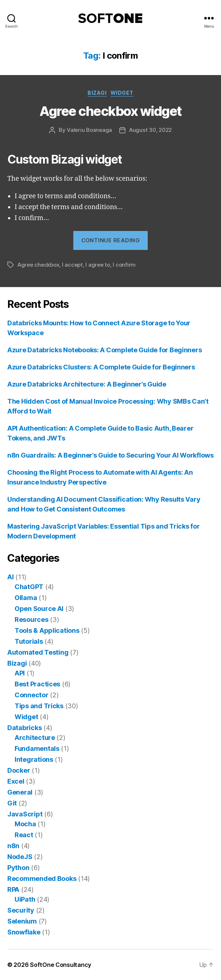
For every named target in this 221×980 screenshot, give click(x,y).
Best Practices (37, 684)
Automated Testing (38, 652)
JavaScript (25, 814)
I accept (72, 265)
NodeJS (20, 857)
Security (21, 910)
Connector (32, 695)
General (20, 792)
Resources (32, 620)
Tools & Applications (47, 630)
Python (18, 868)
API (20, 673)
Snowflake (24, 932)
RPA (13, 889)
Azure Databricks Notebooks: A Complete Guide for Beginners (104, 350)
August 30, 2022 (150, 130)
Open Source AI (39, 609)
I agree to (98, 265)
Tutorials (29, 641)
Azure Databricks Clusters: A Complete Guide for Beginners (101, 367)
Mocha (25, 824)
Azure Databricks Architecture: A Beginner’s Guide (87, 384)
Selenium (22, 921)
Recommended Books (42, 879)
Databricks (24, 728)
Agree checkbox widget (110, 111)
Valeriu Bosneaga (89, 130)
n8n (13, 846)
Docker (19, 770)
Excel (16, 781)
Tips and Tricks (39, 706)
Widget (122, 93)
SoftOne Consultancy (61, 965)
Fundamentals (37, 748)
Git (12, 803)
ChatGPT (29, 587)
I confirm (124, 265)
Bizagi (97, 93)
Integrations (34, 759)
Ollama (26, 598)
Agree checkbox (38, 265)
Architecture (35, 738)
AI (10, 577)
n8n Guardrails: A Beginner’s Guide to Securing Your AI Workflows (110, 455)
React (24, 835)
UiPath (25, 899)
